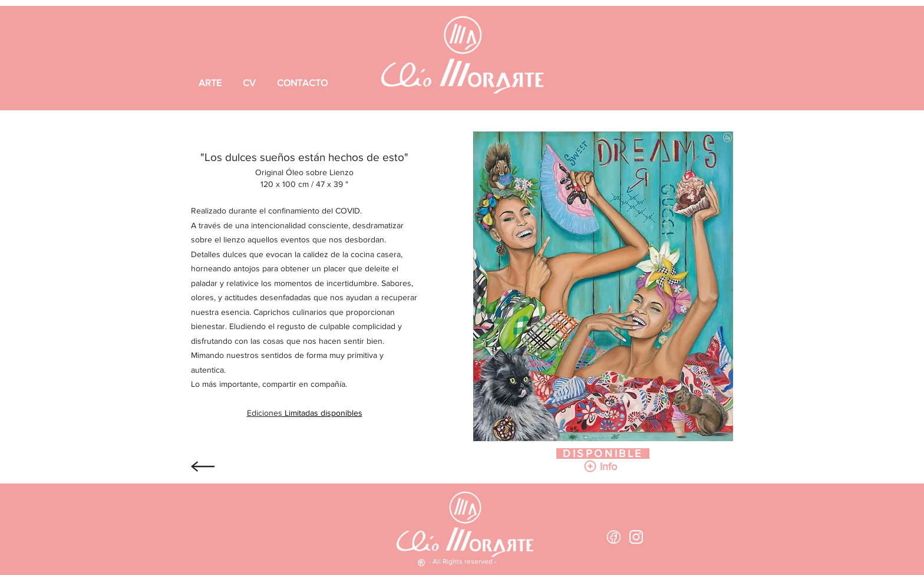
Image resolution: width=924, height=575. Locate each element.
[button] (608, 467)
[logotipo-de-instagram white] (636, 537)
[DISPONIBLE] (603, 454)
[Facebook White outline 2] (614, 537)
